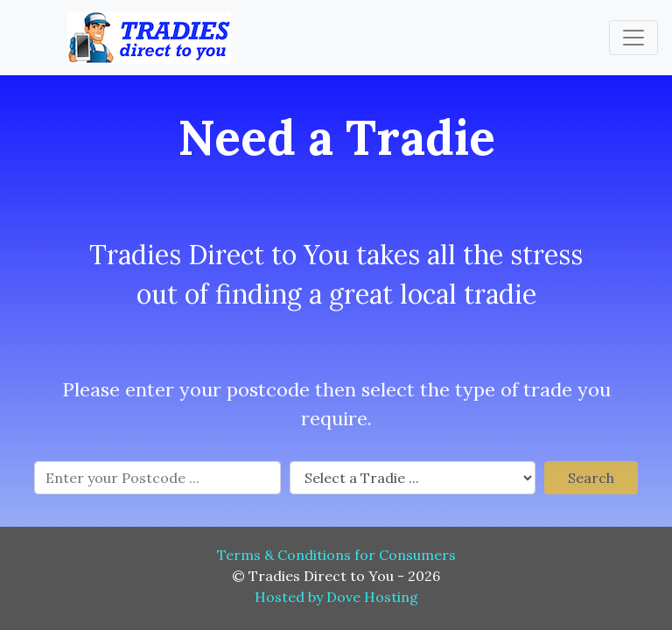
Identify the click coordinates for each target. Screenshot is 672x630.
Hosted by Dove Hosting (336, 597)
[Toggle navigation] (633, 38)
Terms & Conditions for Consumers (336, 555)
